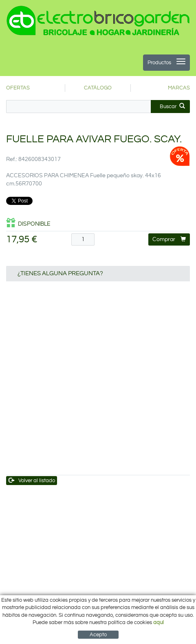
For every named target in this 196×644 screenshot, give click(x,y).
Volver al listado (32, 480)
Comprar (169, 239)
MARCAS (179, 88)
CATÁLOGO (98, 88)
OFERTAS (18, 88)
